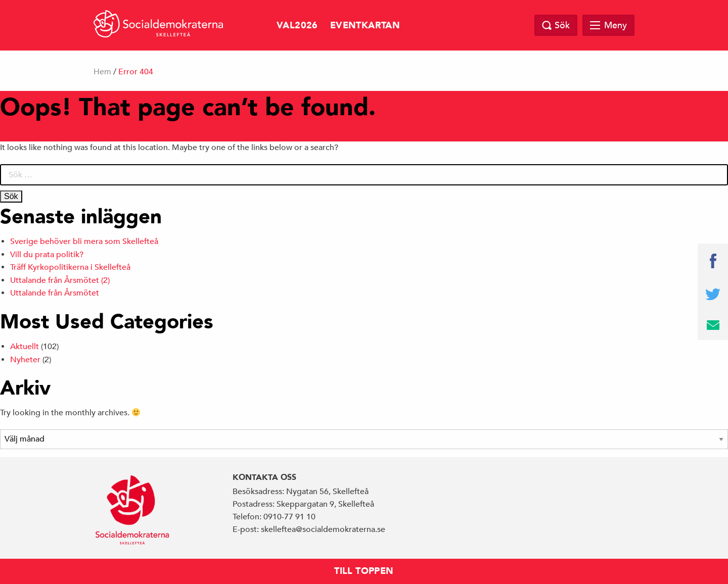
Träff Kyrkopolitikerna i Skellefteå (70, 267)
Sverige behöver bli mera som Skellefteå (84, 241)
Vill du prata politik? (47, 255)
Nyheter (25, 360)
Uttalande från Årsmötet (55, 293)
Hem (102, 72)
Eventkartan (365, 26)
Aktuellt (25, 347)
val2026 (297, 26)
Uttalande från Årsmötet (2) (60, 280)
